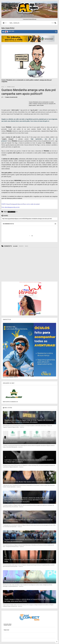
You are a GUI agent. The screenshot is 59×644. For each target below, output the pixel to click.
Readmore (22, 427)
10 (6, 596)
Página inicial (6, 630)
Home (3, 87)
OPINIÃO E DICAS (11, 87)
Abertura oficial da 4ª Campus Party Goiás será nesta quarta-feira (25, 581)
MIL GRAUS (14, 23)
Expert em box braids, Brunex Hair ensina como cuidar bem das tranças (27, 482)
